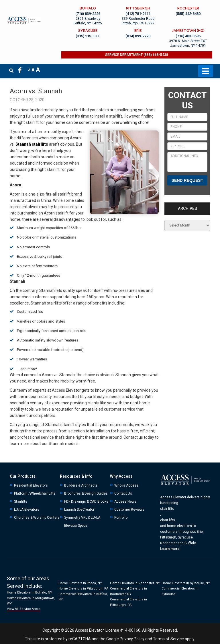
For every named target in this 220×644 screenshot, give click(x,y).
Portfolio (121, 518)
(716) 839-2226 (90, 14)
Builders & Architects (81, 485)
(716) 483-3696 (188, 36)
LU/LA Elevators (27, 510)
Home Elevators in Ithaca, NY (80, 583)
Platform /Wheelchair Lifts (35, 493)
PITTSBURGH (139, 8)
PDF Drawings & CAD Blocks (86, 501)
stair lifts (167, 509)
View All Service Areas (24, 609)
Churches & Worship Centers (37, 518)
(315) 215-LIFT (90, 36)
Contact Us (123, 493)
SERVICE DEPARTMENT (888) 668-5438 (138, 55)
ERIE (139, 31)
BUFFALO (89, 8)
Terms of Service (168, 639)
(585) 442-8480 (188, 14)
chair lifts (168, 520)
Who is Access (126, 485)
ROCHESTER (188, 8)
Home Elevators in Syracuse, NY (186, 583)
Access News (125, 501)
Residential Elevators (31, 485)
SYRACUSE (89, 31)
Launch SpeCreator (79, 510)
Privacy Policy (132, 639)
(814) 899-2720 (139, 36)
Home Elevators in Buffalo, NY (30, 593)
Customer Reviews (129, 510)
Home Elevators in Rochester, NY (135, 583)
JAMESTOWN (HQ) (188, 31)
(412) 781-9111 (139, 14)
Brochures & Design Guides (86, 493)
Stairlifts (21, 501)
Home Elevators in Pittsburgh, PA (83, 589)
